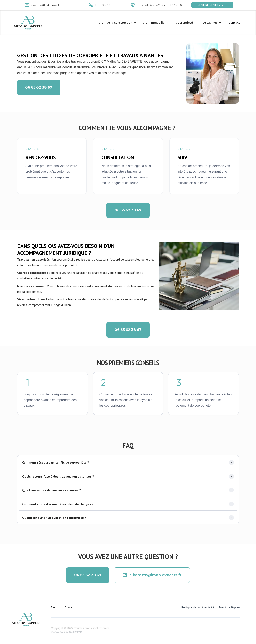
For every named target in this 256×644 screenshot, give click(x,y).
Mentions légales (229, 607)
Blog (54, 607)
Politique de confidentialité (198, 607)
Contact (234, 22)
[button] (118, 23)
